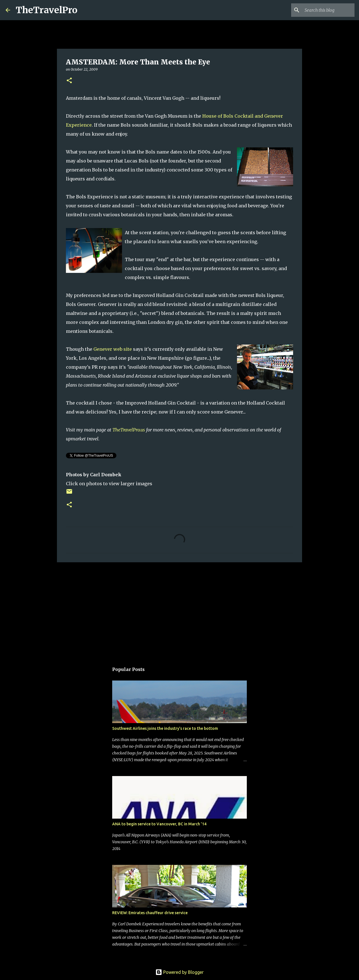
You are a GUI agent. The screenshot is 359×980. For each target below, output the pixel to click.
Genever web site (113, 349)
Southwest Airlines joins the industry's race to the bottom (165, 728)
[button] (69, 81)
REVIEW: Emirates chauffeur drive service (150, 913)
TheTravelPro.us (129, 430)
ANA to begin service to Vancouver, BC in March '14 (159, 824)
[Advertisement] (179, 610)
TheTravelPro (47, 10)
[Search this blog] (325, 10)
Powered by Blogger (179, 972)
